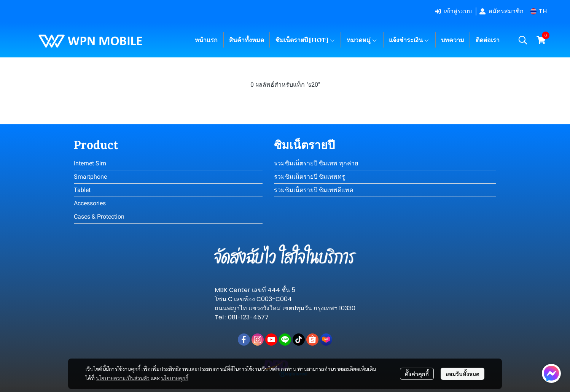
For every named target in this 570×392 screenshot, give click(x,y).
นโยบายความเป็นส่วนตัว (123, 378)
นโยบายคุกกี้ (175, 378)
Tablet (82, 190)
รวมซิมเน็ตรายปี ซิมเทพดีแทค (314, 190)
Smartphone (90, 177)
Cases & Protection (99, 217)
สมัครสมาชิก (502, 11)
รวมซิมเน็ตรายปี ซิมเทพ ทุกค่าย (316, 163)
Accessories (90, 203)
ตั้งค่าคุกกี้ (417, 374)
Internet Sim (90, 163)
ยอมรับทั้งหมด (463, 374)
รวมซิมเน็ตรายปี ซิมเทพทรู (310, 177)
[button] (539, 11)
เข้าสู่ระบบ (453, 11)
